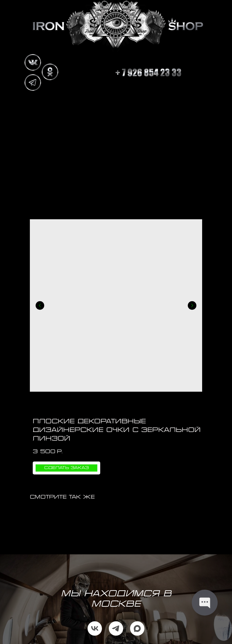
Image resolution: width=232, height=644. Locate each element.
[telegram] (116, 628)
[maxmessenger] (137, 628)
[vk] (95, 628)
